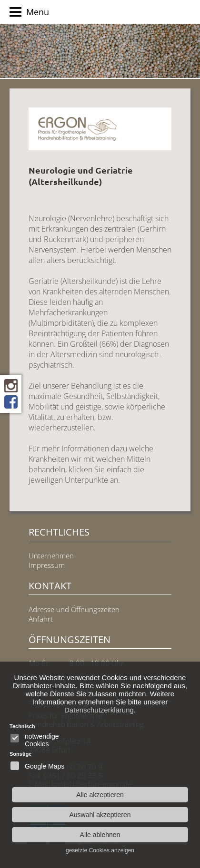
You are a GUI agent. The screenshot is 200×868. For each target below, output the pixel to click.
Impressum (47, 565)
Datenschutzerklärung (99, 710)
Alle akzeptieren (100, 795)
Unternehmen (51, 556)
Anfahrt (41, 619)
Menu (29, 13)
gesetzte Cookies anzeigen (100, 850)
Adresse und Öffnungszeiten (74, 609)
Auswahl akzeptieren (100, 815)
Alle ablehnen (100, 835)
